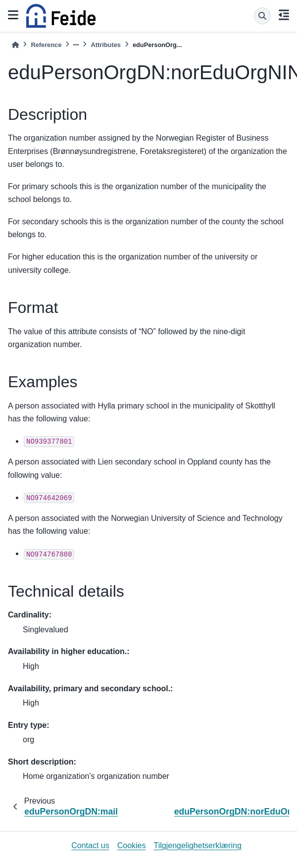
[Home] (15, 45)
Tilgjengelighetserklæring (198, 845)
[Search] (262, 16)
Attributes (105, 45)
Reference (46, 45)
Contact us (90, 845)
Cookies (132, 845)
